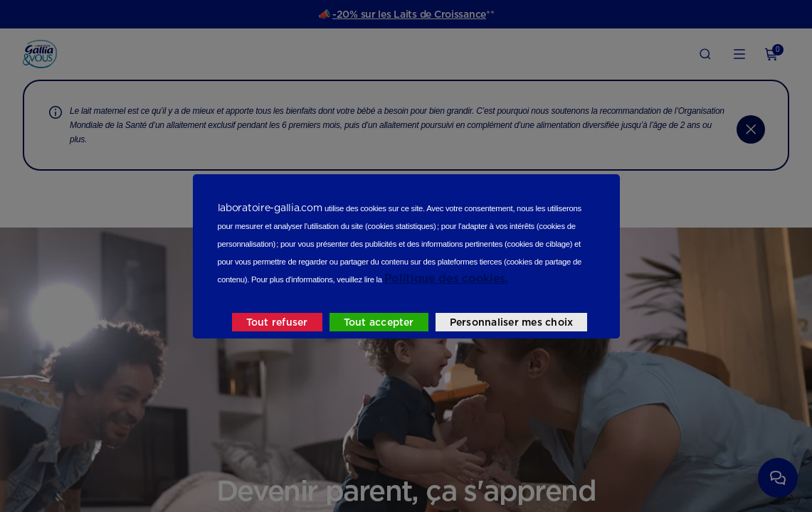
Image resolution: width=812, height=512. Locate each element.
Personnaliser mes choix (512, 322)
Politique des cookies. (446, 278)
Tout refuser (277, 322)
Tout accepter (379, 322)
